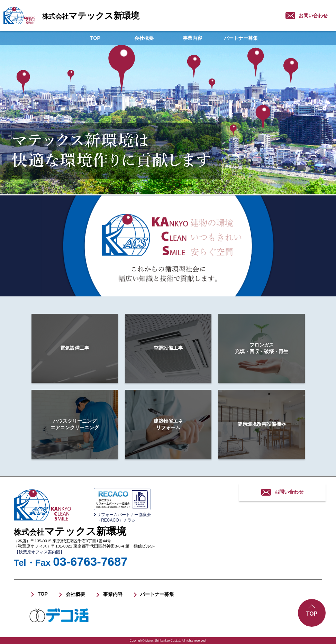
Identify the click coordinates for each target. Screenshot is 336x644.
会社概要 (144, 38)
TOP (95, 38)
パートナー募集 (241, 38)
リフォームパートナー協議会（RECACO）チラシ (124, 517)
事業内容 (192, 38)
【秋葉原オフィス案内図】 (39, 552)
